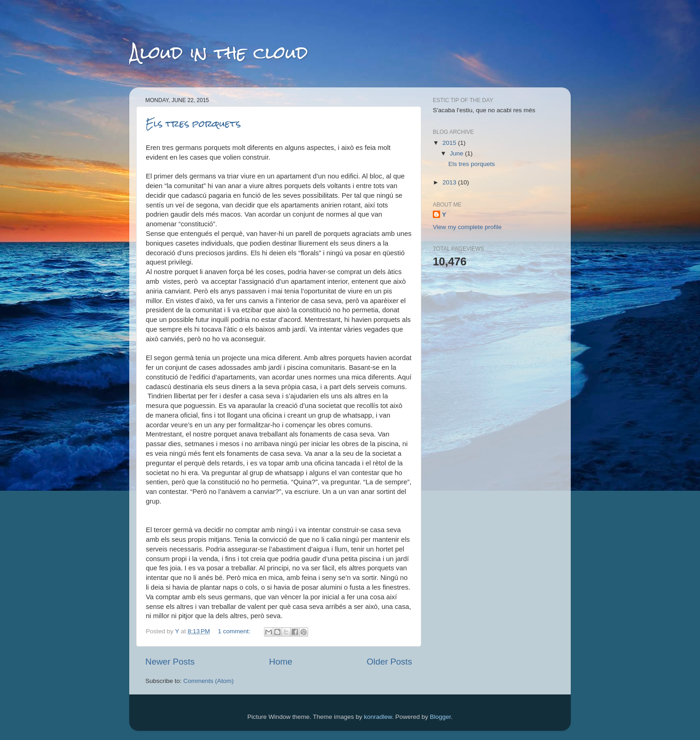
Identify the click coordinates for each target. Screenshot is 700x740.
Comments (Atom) (209, 681)
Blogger (441, 717)
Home (281, 662)
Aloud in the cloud (219, 53)
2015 (450, 143)
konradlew (378, 717)
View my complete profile (467, 227)
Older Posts (389, 662)
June (457, 153)
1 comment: (235, 631)
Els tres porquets (193, 123)
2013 (450, 182)
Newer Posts (170, 662)
